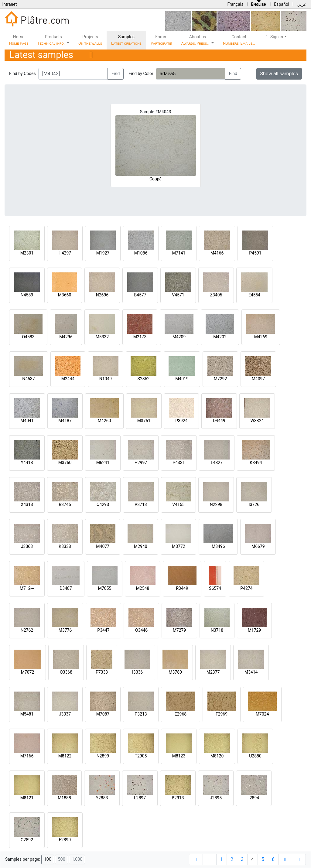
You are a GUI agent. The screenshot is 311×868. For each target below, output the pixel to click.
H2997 (141, 463)
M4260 (104, 421)
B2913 (178, 798)
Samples (126, 40)
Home (19, 40)
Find (116, 74)
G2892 (27, 840)
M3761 (144, 421)
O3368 (66, 672)
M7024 (262, 714)
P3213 (141, 714)
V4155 (178, 504)
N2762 (27, 630)
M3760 (65, 463)
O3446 (141, 630)
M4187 (65, 421)
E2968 (181, 714)
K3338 (65, 546)
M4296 (66, 337)
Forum (161, 40)
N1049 (106, 379)
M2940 (141, 546)
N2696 (102, 295)
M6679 (258, 546)
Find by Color (141, 73)
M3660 (65, 295)
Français (235, 4)
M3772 (179, 546)
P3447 (103, 630)
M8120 (217, 756)
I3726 (254, 504)
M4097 (258, 379)
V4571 (178, 295)
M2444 (68, 379)
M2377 (213, 672)
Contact (239, 40)
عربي (302, 4)
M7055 (105, 588)
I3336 (137, 672)
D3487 (66, 588)
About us (196, 40)
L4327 (217, 463)
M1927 (103, 253)
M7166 (27, 756)
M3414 (251, 672)
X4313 (27, 504)
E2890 (65, 840)
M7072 (28, 672)
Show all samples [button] (279, 74)
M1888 (64, 798)
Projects (90, 40)
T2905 (141, 756)
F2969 (222, 714)
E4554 (254, 295)
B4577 (140, 295)
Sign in (273, 37)
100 (48, 859)
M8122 (65, 756)
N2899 (103, 756)
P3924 (181, 421)
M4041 (27, 421)
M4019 (182, 379)
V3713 (141, 504)
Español (282, 4)
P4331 (179, 463)
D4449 (219, 421)
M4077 (103, 546)
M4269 (261, 337)
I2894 (254, 798)
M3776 (65, 630)
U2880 (255, 756)
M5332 (102, 337)
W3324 (257, 421)
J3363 (27, 546)
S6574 (215, 588)
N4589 (27, 295)
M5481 (27, 714)
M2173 (140, 337)
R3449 (182, 588)
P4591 (255, 253)
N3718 (217, 630)
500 (61, 859)
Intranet (9, 4)
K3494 (256, 463)
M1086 (141, 253)
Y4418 (27, 463)
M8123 (179, 756)
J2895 (216, 798)
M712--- (27, 588)
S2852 (144, 379)
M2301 (27, 253)
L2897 (140, 798)
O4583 (28, 337)
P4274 (246, 588)
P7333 (102, 672)
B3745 (65, 504)
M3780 (175, 672)
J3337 (65, 714)
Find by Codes (22, 73)
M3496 (218, 546)
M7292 (220, 379)
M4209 (179, 337)
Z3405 (216, 295)
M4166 (217, 253)
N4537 (28, 379)
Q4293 (103, 504)
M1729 (255, 630)
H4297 (65, 253)
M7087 (103, 714)
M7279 (179, 630)
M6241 (103, 463)
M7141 (179, 253)
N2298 (216, 504)
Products (51, 40)
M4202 (220, 337)
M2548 (143, 588)
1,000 (77, 859)
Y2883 (102, 798)
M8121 (27, 798)
